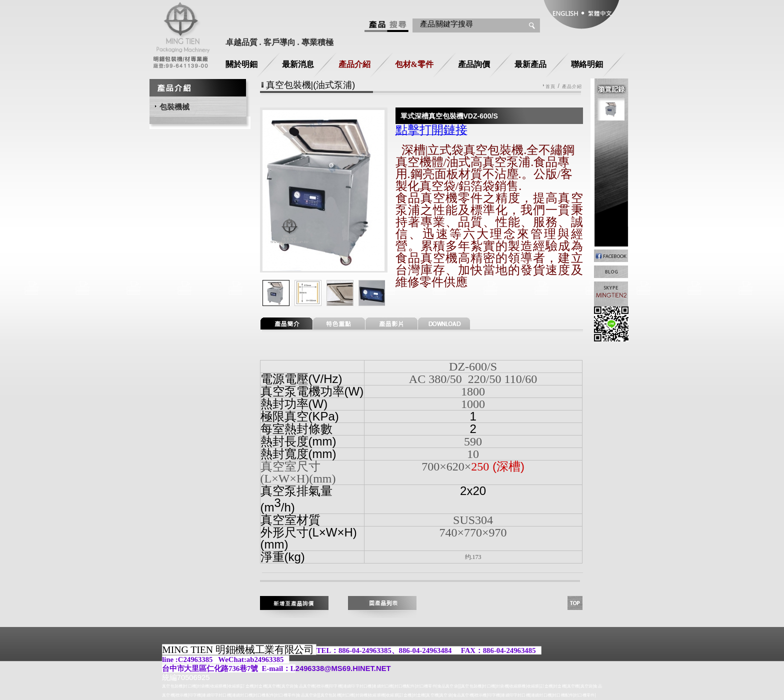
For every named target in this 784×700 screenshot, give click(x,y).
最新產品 (530, 64)
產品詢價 (474, 64)
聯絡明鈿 (587, 64)
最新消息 (298, 64)
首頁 (550, 87)
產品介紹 (354, 64)
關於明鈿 (241, 64)
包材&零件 (414, 64)
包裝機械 (174, 107)
